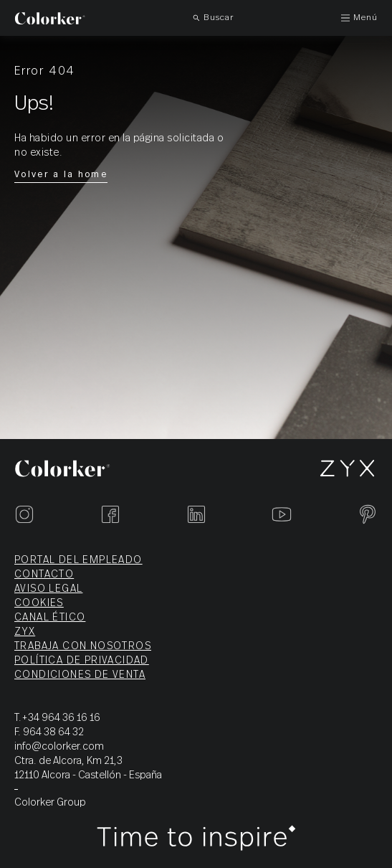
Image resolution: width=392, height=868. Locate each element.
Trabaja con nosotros (83, 646)
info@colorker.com (59, 747)
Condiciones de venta (80, 675)
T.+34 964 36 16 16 (57, 718)
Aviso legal (48, 589)
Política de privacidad (82, 661)
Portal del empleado (78, 560)
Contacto (44, 575)
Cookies (39, 603)
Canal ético (50, 618)
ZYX (25, 632)
